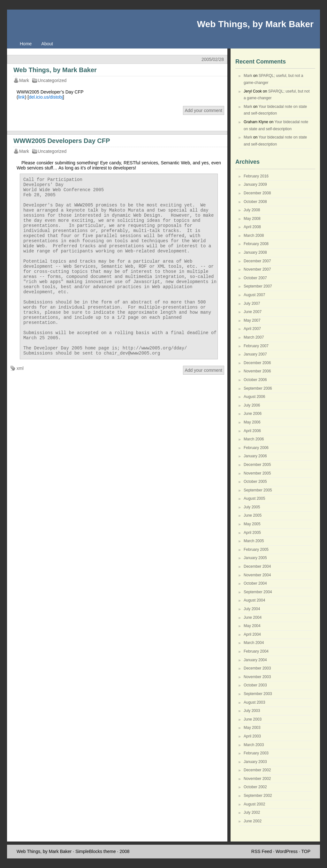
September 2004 (258, 592)
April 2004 (252, 634)
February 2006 (256, 448)
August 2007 (254, 295)
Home (26, 44)
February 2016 (256, 176)
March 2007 (254, 337)
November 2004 (257, 575)
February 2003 (256, 753)
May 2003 (252, 728)
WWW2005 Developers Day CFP (62, 141)
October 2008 (255, 202)
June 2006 (253, 414)
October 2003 (255, 685)
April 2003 (252, 736)
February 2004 (256, 651)
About (47, 44)
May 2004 (252, 626)
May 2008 (252, 219)
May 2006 (252, 422)
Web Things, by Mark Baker (255, 24)
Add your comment (204, 110)
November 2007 (257, 269)
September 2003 (258, 694)
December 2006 (257, 363)
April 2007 (252, 329)
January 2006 (255, 456)
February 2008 (256, 244)
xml (20, 402)
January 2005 (255, 558)
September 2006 (258, 388)
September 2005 (258, 490)
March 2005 (254, 541)
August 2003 (254, 702)
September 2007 (258, 286)
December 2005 (257, 465)
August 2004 (254, 600)
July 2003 (252, 711)
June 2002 (253, 821)
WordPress (287, 851)
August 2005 (254, 498)
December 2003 (257, 668)
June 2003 (253, 719)
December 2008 (257, 193)
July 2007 (252, 303)
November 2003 (257, 677)
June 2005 (253, 515)
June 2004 (253, 617)
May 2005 (252, 524)
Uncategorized (52, 80)
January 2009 (255, 184)
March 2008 (254, 236)
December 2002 (257, 770)
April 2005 (252, 533)
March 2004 (254, 643)
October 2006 (255, 380)
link (22, 97)
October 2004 (255, 583)
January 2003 (255, 762)
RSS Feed (262, 851)
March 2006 (254, 439)
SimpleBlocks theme (96, 851)
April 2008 (252, 227)
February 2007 (256, 346)
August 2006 (254, 397)
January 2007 (255, 354)
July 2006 (252, 405)
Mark (248, 76)
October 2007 (255, 278)
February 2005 (256, 550)
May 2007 (252, 320)
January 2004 (255, 660)
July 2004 (252, 609)
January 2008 (255, 252)
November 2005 (257, 473)
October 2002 (255, 787)
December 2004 (257, 566)
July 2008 (252, 210)
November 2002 (257, 779)
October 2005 (255, 482)
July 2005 (252, 507)
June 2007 (253, 312)
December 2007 (257, 261)
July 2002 (252, 812)
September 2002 (258, 796)
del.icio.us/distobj (46, 97)
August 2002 (254, 804)
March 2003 (254, 745)
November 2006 (257, 371)
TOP (306, 851)
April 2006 (252, 431)
